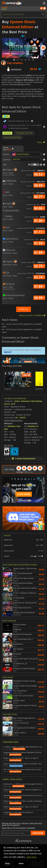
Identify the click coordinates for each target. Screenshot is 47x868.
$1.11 (39, 232)
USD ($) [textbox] (16, 159)
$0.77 (39, 197)
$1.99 (39, 253)
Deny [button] (7, 863)
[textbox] (21, 154)
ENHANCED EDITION (12, 137)
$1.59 (39, 243)
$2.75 (39, 266)
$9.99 (39, 298)
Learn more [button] (31, 857)
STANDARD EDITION (24, 133)
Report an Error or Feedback (32, 315)
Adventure (26, 401)
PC (6, 116)
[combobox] (26, 154)
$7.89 (39, 286)
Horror (7, 404)
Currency (7, 160)
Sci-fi (13, 404)
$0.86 (39, 208)
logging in (8, 352)
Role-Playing (37, 401)
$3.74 (39, 277)
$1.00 (39, 221)
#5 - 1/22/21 (20, 418)
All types (7, 133)
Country (6, 154)
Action (17, 401)
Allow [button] (21, 863)
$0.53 (39, 174)
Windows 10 (33, 426)
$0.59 (39, 185)
